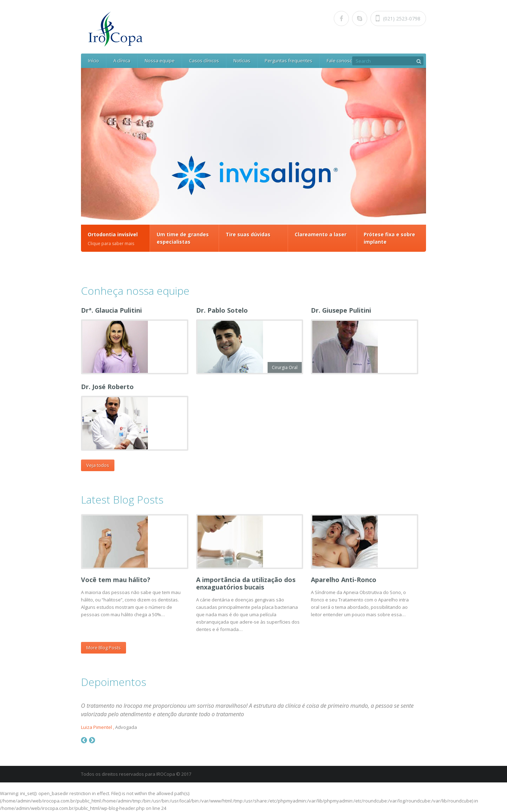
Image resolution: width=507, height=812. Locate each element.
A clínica (122, 61)
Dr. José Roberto (107, 387)
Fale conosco (341, 61)
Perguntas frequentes (289, 61)
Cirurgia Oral (285, 367)
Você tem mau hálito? (116, 580)
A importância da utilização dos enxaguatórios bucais (246, 583)
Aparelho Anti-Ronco (344, 580)
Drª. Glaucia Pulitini (111, 310)
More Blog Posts (104, 648)
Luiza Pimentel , (98, 727)
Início (93, 61)
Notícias (242, 61)
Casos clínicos (204, 61)
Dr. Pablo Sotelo (222, 310)
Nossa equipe (160, 61)
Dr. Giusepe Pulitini (341, 310)
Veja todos (98, 465)
